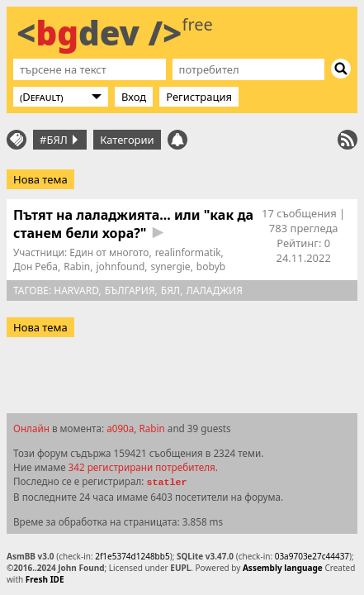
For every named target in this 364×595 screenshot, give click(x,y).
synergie (171, 267)
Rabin (77, 267)
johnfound (120, 267)
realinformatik (188, 252)
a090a (120, 428)
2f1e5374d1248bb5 (132, 556)
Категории (127, 140)
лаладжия (214, 290)
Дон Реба (35, 267)
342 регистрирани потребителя (142, 467)
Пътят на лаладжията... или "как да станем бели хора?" (133, 224)
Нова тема (40, 179)
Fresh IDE (45, 579)
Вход (134, 97)
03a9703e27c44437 (312, 556)
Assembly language (283, 568)
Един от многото (109, 252)
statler (166, 483)
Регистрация (199, 97)
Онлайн (31, 428)
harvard (76, 290)
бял (170, 290)
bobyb (211, 267)
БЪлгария (130, 290)
